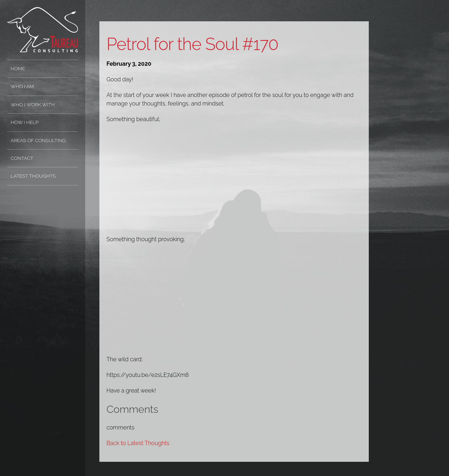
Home (18, 69)
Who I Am (22, 86)
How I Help (24, 122)
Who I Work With (33, 104)
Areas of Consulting (38, 140)
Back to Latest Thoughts (138, 443)
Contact (22, 158)
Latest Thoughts (33, 176)
